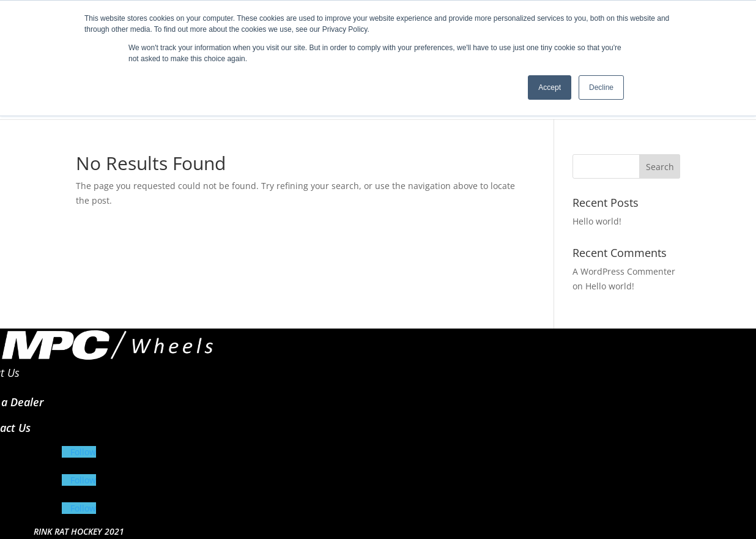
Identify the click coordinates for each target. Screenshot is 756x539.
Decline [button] (601, 87)
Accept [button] (550, 87)
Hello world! (597, 221)
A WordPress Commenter (624, 271)
